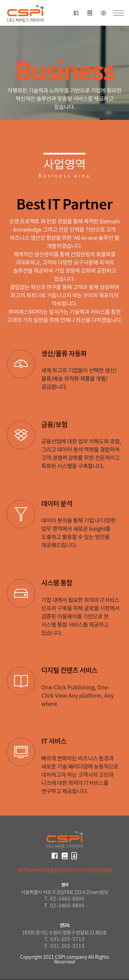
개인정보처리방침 (33, 870)
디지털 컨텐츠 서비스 (69, 670)
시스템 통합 (57, 583)
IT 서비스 (54, 741)
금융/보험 (54, 424)
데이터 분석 (57, 503)
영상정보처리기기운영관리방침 (83, 870)
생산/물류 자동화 (64, 353)
